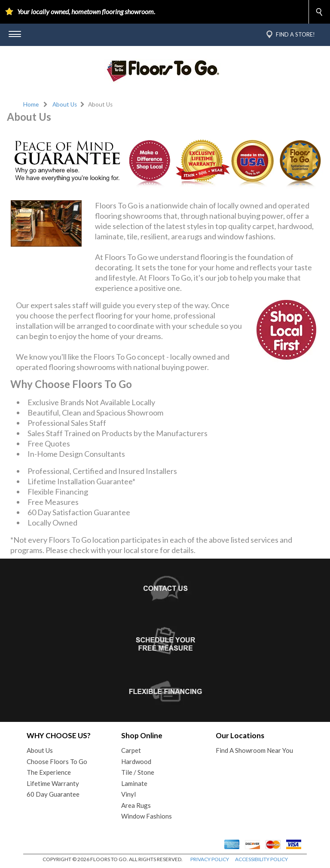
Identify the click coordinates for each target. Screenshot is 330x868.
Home (31, 104)
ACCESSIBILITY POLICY (261, 859)
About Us (65, 104)
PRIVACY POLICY (210, 859)
